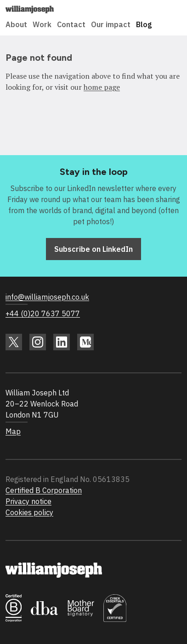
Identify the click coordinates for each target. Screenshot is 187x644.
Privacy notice (28, 501)
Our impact (111, 24)
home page (102, 87)
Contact (71, 24)
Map (13, 431)
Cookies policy (29, 512)
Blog (144, 24)
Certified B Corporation (44, 490)
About (16, 24)
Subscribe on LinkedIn (93, 249)
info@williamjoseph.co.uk (47, 297)
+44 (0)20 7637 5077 (43, 313)
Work (42, 24)
